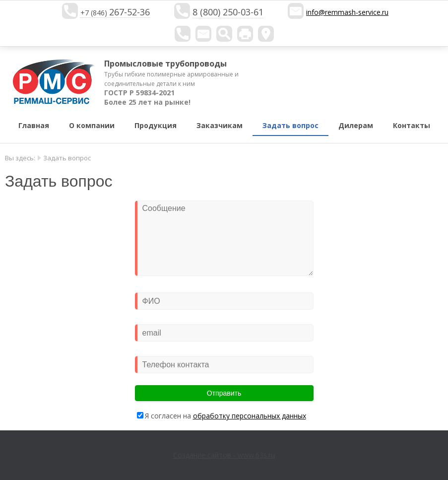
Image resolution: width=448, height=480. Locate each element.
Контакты (412, 125)
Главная (34, 125)
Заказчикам (220, 125)
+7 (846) (115, 13)
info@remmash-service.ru (347, 12)
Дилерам (356, 125)
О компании (92, 125)
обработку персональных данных (250, 416)
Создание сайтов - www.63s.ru (224, 455)
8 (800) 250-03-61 (228, 12)
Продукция (156, 125)
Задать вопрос (290, 125)
